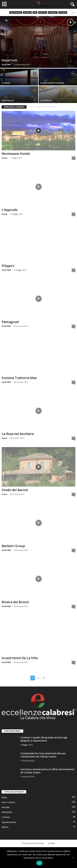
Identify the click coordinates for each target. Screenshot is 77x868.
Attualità (6, 807)
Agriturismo (16, 13)
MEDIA (5, 827)
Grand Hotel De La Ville (20, 658)
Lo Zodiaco (46, 100)
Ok (39, 863)
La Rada (6, 83)
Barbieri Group (13, 546)
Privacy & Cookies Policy (33, 843)
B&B (35, 13)
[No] (73, 858)
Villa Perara (8, 100)
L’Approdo (10, 210)
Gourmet (53, 13)
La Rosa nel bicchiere (18, 434)
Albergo (27, 13)
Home (32, 107)
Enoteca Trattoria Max (19, 378)
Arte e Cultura (8, 802)
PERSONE (7, 812)
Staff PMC (6, 64)
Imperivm (9, 60)
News (4, 797)
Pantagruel (10, 322)
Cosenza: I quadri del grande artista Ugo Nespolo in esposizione (44, 739)
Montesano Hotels (16, 154)
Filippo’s (8, 266)
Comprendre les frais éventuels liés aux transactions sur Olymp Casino (43, 755)
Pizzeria (63, 13)
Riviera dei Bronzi (15, 602)
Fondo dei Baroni (15, 490)
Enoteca (43, 13)
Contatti (51, 843)
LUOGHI (6, 817)
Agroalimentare (9, 822)
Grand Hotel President (52, 83)
